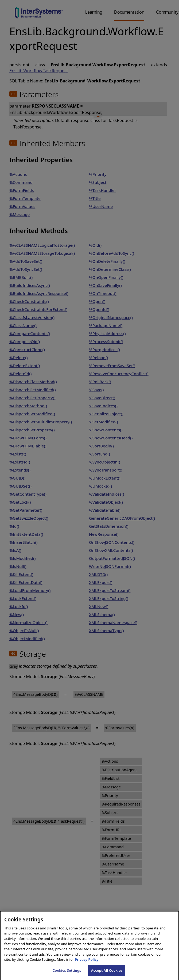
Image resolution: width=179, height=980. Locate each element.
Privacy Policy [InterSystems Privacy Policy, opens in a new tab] (87, 965)
